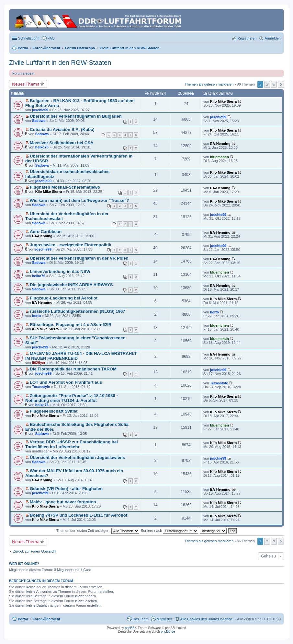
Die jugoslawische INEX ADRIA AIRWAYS (71, 285)
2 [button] (267, 84)
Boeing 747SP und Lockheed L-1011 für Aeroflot (79, 515)
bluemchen (220, 157)
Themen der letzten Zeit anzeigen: (98, 531)
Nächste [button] (281, 84)
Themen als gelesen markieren (209, 84)
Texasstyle (41, 387)
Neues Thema (26, 84)
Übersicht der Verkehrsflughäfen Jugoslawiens (77, 457)
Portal (23, 48)
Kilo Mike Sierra (224, 101)
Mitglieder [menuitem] (164, 619)
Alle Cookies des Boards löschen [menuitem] (206, 619)
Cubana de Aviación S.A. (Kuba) (62, 129)
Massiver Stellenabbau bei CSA (62, 143)
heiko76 (42, 147)
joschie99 (40, 110)
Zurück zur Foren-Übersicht (35, 551)
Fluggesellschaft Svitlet (54, 411)
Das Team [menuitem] (140, 619)
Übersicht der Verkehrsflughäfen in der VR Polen (79, 258)
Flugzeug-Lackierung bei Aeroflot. (64, 298)
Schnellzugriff (29, 38)
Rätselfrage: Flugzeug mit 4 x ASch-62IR (71, 325)
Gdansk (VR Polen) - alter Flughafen (66, 489)
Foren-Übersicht (46, 619)
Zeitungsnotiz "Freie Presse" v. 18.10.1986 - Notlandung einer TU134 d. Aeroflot (72, 398)
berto (37, 316)
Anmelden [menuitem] (273, 38)
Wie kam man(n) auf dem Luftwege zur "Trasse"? (79, 200)
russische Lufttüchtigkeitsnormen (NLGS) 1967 (78, 311)
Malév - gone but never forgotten (63, 502)
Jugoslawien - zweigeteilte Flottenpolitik (70, 245)
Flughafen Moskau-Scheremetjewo (65, 187)
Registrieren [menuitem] (247, 38)
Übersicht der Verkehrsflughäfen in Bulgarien (76, 116)
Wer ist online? (24, 564)
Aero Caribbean (46, 232)
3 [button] (274, 84)
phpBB (130, 628)
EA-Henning (220, 144)
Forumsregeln (23, 73)
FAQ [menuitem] (51, 38)
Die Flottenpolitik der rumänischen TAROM (73, 369)
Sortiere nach (169, 531)
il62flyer (39, 363)
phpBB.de (168, 632)
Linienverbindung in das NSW (60, 271)
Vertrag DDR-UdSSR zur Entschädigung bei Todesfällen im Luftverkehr (72, 444)
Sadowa (39, 121)
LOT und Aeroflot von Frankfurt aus (66, 382)
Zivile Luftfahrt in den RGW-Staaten (60, 63)
